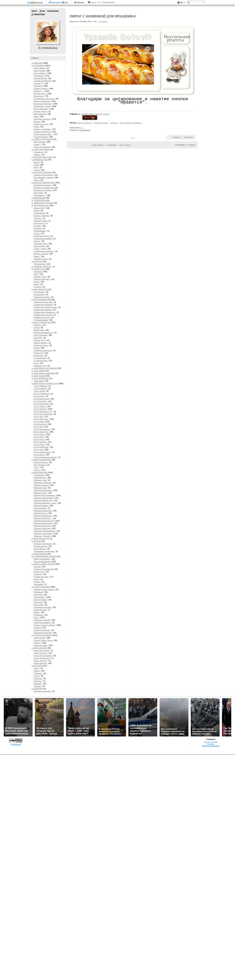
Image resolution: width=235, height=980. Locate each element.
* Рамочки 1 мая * (40, 480)
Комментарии (53, 11)
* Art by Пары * (39, 437)
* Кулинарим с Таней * (42, 106)
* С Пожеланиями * (41, 320)
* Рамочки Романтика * (42, 529)
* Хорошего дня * (40, 366)
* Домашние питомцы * (43, 607)
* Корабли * (38, 228)
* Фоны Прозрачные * (42, 658)
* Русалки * (38, 287)
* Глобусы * (38, 218)
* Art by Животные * (41, 419)
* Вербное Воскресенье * (43, 333)
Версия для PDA (211, 742)
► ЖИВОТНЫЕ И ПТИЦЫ (42, 203)
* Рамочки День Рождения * (44, 495)
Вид (183, 3)
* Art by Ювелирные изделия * (45, 457)
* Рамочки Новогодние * (43, 511)
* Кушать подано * (40, 111)
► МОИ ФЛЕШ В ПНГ (41, 539)
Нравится (177, 137)
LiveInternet (36, 3)
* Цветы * (37, 256)
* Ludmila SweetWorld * (42, 81)
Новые (192, 145)
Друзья (42, 11)
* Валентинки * (39, 330)
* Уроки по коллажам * (42, 147)
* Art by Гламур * (40, 406)
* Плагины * (38, 673)
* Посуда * (37, 241)
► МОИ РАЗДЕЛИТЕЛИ (41, 460)
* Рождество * (39, 353)
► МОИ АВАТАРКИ (40, 289)
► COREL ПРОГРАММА (42, 139)
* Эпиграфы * (39, 584)
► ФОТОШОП (37, 666)
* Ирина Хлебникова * (42, 101)
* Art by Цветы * (39, 455)
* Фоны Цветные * (40, 663)
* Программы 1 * (40, 195)
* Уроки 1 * (37, 145)
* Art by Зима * (39, 422)
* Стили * (37, 676)
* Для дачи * (38, 602)
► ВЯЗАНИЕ (37, 63)
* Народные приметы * (42, 623)
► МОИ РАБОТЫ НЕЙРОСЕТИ (45, 384)
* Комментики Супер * (42, 317)
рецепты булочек (101, 123)
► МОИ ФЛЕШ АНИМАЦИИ (43, 373)
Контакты (211, 744)
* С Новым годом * (41, 361)
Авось (93, 2)
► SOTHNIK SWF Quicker (42, 157)
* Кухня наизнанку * (41, 109)
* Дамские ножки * (40, 221)
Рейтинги (80, 2)
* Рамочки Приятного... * (43, 518)
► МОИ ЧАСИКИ (39, 376)
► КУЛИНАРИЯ (38, 66)
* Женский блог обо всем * (44, 99)
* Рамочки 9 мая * (40, 488)
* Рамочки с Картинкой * (43, 534)
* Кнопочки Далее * (41, 462)
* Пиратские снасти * (42, 236)
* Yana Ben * (38, 86)
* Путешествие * (40, 264)
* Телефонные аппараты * (44, 251)
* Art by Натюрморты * (42, 429)
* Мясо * (36, 117)
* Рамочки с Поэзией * (42, 536)
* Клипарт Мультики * (42, 279)
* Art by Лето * (39, 427)
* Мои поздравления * (42, 562)
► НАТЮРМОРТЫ (39, 554)
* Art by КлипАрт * (40, 424)
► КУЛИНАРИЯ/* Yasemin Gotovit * (94, 114)
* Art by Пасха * (39, 440)
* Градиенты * (39, 152)
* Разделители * (40, 246)
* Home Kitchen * (40, 73)
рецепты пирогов (84, 123)
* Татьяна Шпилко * (41, 137)
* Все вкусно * (39, 96)
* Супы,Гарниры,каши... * (43, 134)
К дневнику (112, 145)
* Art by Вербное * (41, 401)
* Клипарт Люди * (40, 277)
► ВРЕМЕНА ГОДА (40, 160)
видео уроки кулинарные (131, 123)
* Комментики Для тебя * (43, 302)
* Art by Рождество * (41, 447)
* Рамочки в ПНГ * (40, 493)
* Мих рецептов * (40, 114)
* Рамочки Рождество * (42, 526)
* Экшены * (38, 686)
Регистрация (56, 2)
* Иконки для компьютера (44, 188)
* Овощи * (37, 122)
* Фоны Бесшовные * (42, 651)
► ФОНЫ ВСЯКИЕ (39, 648)
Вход (66, 2)
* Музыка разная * (40, 546)
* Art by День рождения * (43, 414)
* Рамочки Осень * (41, 513)
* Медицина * (38, 615)
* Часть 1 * (37, 470)
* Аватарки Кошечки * (42, 297)
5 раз (82, 128)
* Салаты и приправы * (42, 129)
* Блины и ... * (39, 91)
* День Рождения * (41, 335)
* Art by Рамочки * (41, 386)
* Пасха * (37, 234)
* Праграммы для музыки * (44, 551)
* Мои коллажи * (40, 142)
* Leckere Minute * (40, 78)
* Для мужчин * (39, 295)
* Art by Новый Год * (41, 432)
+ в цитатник (103, 21)
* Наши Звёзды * (40, 549)
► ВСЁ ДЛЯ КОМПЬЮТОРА (43, 183)
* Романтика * (39, 356)
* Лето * (36, 167)
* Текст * (36, 467)
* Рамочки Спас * (40, 478)
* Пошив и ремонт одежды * (45, 625)
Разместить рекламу (211, 746)
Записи (34, 11)
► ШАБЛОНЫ (37, 689)
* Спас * (36, 363)
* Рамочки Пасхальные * (43, 516)
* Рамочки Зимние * (41, 506)
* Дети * (36, 274)
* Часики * (37, 582)
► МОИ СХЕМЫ (39, 371)
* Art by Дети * (39, 417)
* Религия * (38, 628)
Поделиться (189, 137)
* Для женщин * (39, 292)
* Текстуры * (38, 679)
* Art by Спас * (39, 450)
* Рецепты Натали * (41, 124)
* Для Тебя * (38, 338)
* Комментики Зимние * (43, 310)
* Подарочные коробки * (43, 239)
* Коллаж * (37, 567)
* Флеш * (37, 579)
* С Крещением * (40, 358)
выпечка (114, 123)
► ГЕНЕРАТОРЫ (39, 200)
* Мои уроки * (39, 193)
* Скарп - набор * (40, 249)
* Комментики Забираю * (43, 305)
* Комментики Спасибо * (43, 315)
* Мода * (36, 618)
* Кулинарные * (39, 475)
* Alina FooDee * (40, 71)
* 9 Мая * (37, 211)
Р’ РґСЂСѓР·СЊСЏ (49, 48)
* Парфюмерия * (40, 231)
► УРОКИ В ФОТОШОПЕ (42, 635)
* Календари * (39, 381)
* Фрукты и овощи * (41, 254)
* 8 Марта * (38, 325)
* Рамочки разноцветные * (44, 521)
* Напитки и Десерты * (42, 119)
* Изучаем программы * (43, 185)
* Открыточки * (39, 572)
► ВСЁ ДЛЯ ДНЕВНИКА (42, 172)
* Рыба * (36, 127)
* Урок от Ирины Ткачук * (43, 640)
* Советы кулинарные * (43, 132)
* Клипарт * (38, 226)
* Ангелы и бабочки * (42, 216)
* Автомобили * (39, 213)
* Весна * (37, 162)
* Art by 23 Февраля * (42, 394)
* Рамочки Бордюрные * (43, 490)
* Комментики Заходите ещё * (45, 307)
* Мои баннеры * (40, 465)
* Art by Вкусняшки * (41, 404)
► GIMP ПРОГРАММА (41, 150)
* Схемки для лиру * (41, 577)
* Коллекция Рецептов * (43, 104)
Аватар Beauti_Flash (47, 32)
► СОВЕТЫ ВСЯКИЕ (40, 587)
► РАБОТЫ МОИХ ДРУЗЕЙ (43, 564)
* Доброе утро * (39, 340)
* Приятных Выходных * (43, 351)
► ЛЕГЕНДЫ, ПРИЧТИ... (42, 267)
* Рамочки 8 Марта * (41, 485)
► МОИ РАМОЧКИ (39, 473)
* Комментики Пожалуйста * (45, 312)
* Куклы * (37, 282)
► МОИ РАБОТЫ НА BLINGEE (44, 368)
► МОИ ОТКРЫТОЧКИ (41, 323)
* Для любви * (39, 605)
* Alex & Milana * (40, 68)
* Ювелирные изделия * (43, 633)
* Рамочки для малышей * (44, 498)
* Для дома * (38, 595)
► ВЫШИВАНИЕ (39, 198)
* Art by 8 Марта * (41, 389)
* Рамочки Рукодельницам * (45, 531)
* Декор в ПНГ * (39, 208)
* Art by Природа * (40, 442)
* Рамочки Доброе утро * (43, 501)
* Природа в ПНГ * (41, 244)
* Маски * (37, 671)
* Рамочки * (38, 574)
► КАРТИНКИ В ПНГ (40, 206)
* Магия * (37, 612)
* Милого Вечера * (41, 343)
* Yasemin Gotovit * (41, 89)
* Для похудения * (40, 600)
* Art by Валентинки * (42, 399)
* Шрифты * (38, 684)
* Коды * (36, 180)
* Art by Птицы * (39, 445)
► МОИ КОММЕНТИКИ (42, 300)
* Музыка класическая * (43, 544)
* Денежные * (39, 592)
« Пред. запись (97, 145)
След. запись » (126, 145)
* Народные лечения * (42, 620)
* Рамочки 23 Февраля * (43, 483)
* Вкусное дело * (40, 94)
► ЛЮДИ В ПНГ (38, 269)
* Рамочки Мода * (40, 508)
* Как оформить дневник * (44, 178)
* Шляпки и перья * (41, 259)
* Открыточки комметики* (43, 569)
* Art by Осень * (40, 434)
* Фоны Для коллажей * (43, 656)
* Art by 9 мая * (39, 396)
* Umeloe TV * (39, 83)
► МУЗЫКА (36, 541)
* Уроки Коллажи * (41, 646)
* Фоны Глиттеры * (41, 653)
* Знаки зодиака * (40, 610)
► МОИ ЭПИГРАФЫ (40, 378)
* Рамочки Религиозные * (43, 523)
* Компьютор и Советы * (43, 190)
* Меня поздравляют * (42, 559)
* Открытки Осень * (41, 345)
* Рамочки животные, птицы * (45, 503)
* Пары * (36, 284)
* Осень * (37, 170)
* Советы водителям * (42, 630)
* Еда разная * (39, 223)
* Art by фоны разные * (42, 452)
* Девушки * (38, 272)
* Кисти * (37, 668)
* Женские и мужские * (42, 691)
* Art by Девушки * (40, 409)
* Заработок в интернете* (44, 175)
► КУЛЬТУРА (37, 261)
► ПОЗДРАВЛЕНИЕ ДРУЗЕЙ (44, 556)
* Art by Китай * (39, 391)
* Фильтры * (38, 681)
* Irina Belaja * (39, 76)
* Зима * (36, 165)
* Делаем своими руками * (44, 590)
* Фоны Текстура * (40, 661)
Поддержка (179, 3)
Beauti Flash (33, 14)
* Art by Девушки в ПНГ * (43, 412)
